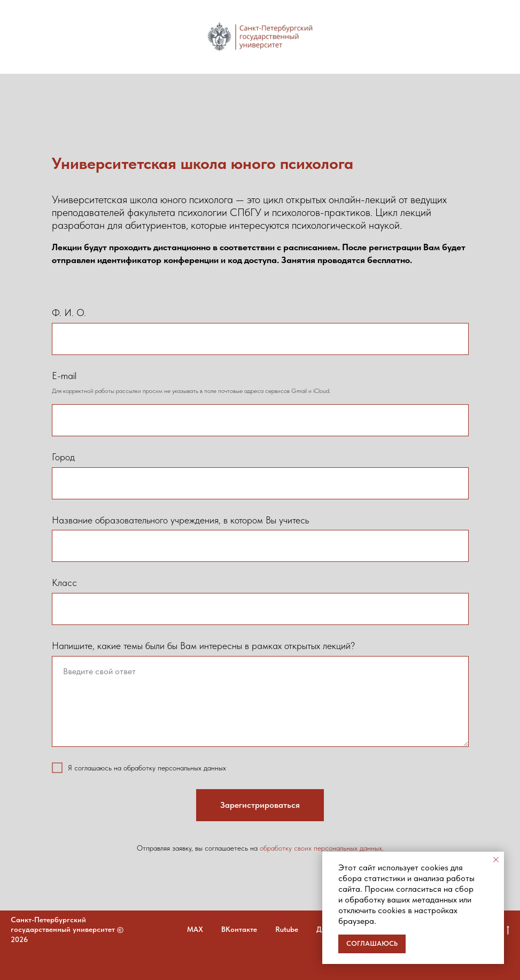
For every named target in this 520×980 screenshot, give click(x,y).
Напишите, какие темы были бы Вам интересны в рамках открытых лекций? (203, 646)
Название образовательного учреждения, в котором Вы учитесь (180, 520)
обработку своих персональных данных (321, 848)
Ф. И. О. (69, 312)
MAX (195, 929)
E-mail (64, 376)
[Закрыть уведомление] (496, 860)
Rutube (287, 929)
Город (63, 457)
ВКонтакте (239, 929)
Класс (64, 582)
